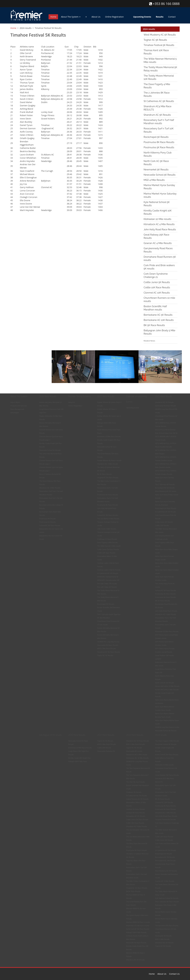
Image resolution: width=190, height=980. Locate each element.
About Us (96, 17)
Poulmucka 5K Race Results (159, 147)
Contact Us (174, 974)
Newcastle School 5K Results (160, 175)
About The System (71, 17)
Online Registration (114, 17)
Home (53, 17)
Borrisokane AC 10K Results (159, 320)
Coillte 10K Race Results (157, 287)
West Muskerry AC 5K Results (160, 35)
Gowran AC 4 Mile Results (158, 243)
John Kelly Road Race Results (160, 229)
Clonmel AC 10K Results (157, 293)
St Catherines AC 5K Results (159, 101)
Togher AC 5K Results (155, 40)
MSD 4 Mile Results (154, 180)
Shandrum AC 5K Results (157, 115)
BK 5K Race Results (154, 325)
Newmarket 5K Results (156, 169)
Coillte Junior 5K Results (157, 282)
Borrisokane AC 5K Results (158, 315)
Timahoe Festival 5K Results (159, 45)
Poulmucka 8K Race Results (159, 142)
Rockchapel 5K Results (156, 137)
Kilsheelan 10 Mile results (157, 219)
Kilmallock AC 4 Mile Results (159, 224)
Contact (172, 17)
